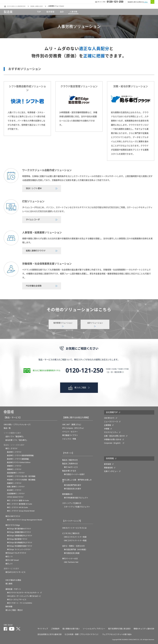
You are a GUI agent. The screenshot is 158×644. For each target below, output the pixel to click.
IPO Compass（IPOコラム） (74, 428)
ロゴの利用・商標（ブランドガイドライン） (82, 634)
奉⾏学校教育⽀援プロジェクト (76, 498)
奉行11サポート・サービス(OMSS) (20, 603)
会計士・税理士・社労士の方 (73, 546)
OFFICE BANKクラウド (15, 497)
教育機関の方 (67, 494)
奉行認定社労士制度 (72, 553)
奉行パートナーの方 (70, 559)
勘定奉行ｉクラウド (14, 452)
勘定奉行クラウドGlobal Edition (19, 462)
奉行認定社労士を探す (73, 489)
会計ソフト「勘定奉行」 (15, 437)
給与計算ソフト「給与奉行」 (17, 440)
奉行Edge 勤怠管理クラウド (17, 539)
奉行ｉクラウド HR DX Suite (17, 507)
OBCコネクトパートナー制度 (75, 540)
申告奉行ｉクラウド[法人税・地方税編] (21, 476)
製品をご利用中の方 (70, 464)
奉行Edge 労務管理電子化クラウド (20, 536)
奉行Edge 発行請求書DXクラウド (19, 529)
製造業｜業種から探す (37, 6)
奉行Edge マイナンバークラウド (19, 549)
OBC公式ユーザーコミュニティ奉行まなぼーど (24, 596)
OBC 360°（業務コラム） (72, 425)
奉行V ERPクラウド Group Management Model (25, 520)
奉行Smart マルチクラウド (16, 553)
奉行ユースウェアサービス (17, 600)
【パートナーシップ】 (72, 521)
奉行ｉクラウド (11, 448)
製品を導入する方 (69, 471)
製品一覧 (7, 428)
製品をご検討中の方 (70, 460)
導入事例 (9, 584)
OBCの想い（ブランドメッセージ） (18, 425)
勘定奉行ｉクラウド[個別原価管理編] (20, 455)
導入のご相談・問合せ (14, 610)
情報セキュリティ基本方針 (144, 629)
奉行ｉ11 (9, 557)
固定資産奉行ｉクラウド (16, 473)
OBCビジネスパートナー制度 (75, 537)
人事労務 (73, 12)
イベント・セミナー (70, 432)
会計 (62, 12)
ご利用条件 (55, 629)
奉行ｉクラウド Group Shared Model (21, 511)
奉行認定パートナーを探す (74, 474)
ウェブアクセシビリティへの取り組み (117, 634)
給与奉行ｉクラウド (14, 490)
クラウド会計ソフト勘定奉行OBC (16, 6)
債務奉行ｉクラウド (14, 469)
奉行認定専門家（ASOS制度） (76, 550)
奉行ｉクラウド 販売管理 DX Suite (20, 504)
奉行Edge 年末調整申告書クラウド (20, 546)
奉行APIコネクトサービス (15, 572)
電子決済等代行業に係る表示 (119, 629)
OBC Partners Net (71, 562)
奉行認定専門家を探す (73, 485)
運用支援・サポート (13, 589)
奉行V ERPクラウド (13, 516)
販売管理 (50, 12)
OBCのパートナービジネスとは (74, 528)
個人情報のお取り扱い (71, 629)
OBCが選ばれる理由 (13, 580)
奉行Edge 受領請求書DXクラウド (19, 532)
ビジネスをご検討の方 (71, 533)
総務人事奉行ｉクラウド (16, 487)
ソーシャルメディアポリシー (94, 629)
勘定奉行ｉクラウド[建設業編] (18, 459)
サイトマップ (43, 629)
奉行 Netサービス (71, 467)
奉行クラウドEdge (13, 525)
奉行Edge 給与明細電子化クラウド (20, 543)
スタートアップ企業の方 (72, 503)
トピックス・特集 (69, 439)
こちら (146, 2)
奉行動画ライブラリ (70, 435)
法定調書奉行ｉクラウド (16, 494)
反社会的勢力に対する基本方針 (50, 634)
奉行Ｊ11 (9, 564)
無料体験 (9, 607)
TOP (39, 12)
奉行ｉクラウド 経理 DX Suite (18, 500)
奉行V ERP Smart (12, 560)
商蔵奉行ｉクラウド (14, 483)
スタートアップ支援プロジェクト (77, 507)
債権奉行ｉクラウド (14, 466)
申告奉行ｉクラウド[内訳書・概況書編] (21, 480)
